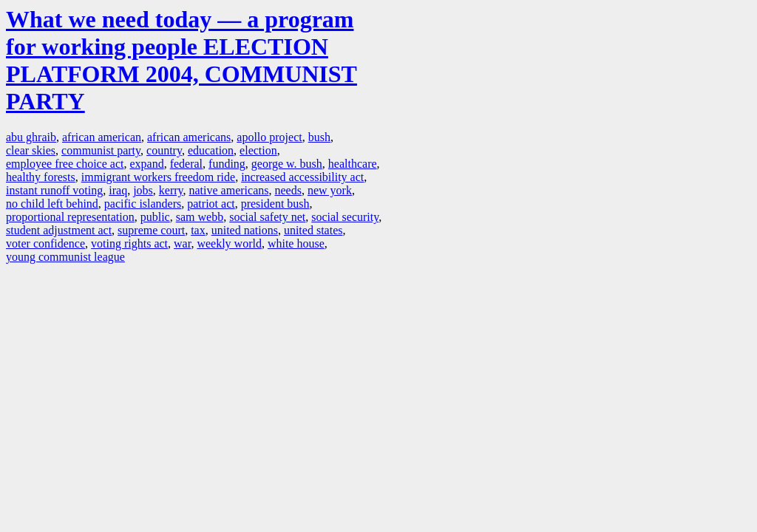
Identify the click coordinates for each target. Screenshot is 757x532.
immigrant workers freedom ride (158, 177)
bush (319, 137)
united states (313, 230)
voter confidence (45, 243)
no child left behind (52, 204)
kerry (171, 190)
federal (186, 164)
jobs (143, 190)
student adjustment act (59, 230)
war (182, 243)
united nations (245, 230)
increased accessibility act (302, 177)
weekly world (229, 243)
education (211, 150)
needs (288, 190)
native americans (229, 190)
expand (146, 164)
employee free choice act (65, 164)
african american (102, 137)
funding (227, 164)
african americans (189, 137)
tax (198, 230)
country (164, 150)
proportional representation (70, 217)
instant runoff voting (54, 190)
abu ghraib (31, 137)
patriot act (211, 204)
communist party (101, 150)
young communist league (65, 257)
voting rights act (129, 243)
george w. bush (287, 164)
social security (345, 217)
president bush (275, 204)
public (155, 217)
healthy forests (41, 177)
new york (330, 190)
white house (296, 243)
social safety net (267, 217)
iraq (118, 190)
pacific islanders (143, 204)
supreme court (151, 230)
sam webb (200, 217)
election (258, 150)
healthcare (353, 164)
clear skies (31, 150)
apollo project (269, 137)
